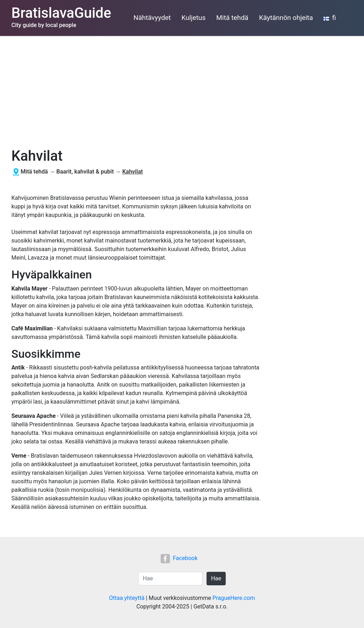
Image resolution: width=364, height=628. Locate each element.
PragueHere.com (234, 598)
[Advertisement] (182, 89)
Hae (216, 578)
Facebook (179, 558)
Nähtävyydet (152, 18)
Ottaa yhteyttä (127, 598)
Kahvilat (133, 172)
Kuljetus (193, 18)
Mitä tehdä (232, 18)
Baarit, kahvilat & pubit (85, 172)
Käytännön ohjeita (286, 18)
